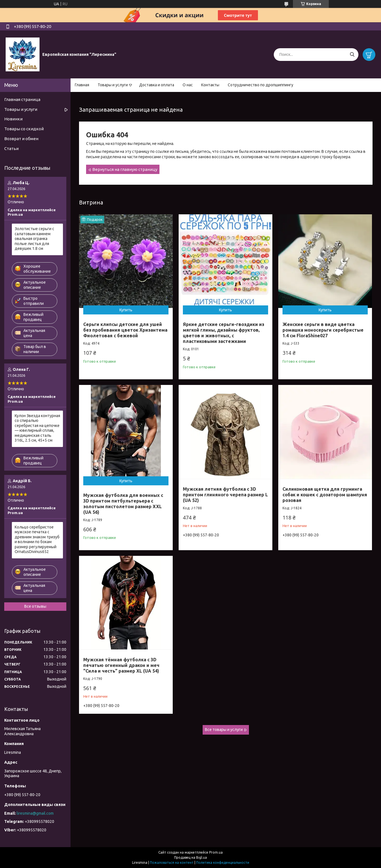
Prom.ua (216, 852)
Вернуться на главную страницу (125, 169)
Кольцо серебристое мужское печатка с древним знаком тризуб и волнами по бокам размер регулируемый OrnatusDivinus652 (37, 539)
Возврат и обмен (21, 139)
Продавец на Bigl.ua (190, 857)
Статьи (11, 148)
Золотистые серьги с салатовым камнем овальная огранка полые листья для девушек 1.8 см (34, 239)
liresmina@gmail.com (35, 813)
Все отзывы (35, 606)
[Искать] (352, 55)
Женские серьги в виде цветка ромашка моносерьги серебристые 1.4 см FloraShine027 (323, 330)
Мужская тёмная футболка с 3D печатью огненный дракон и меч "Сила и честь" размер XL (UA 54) (121, 665)
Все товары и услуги (224, 730)
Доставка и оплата (157, 85)
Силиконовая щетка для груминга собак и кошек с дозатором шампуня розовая (325, 495)
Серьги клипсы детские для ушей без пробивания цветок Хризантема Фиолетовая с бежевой (125, 330)
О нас (188, 85)
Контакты (210, 85)
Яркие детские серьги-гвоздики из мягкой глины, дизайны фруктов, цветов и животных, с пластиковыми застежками (224, 333)
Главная (82, 85)
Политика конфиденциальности (223, 863)
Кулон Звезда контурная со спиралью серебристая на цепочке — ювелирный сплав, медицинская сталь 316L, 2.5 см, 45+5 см (37, 428)
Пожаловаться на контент (172, 863)
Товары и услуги (113, 85)
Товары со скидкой (24, 129)
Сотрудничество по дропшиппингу (260, 85)
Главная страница (22, 99)
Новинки (13, 119)
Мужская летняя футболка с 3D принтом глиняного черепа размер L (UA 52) (225, 495)
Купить (126, 310)
